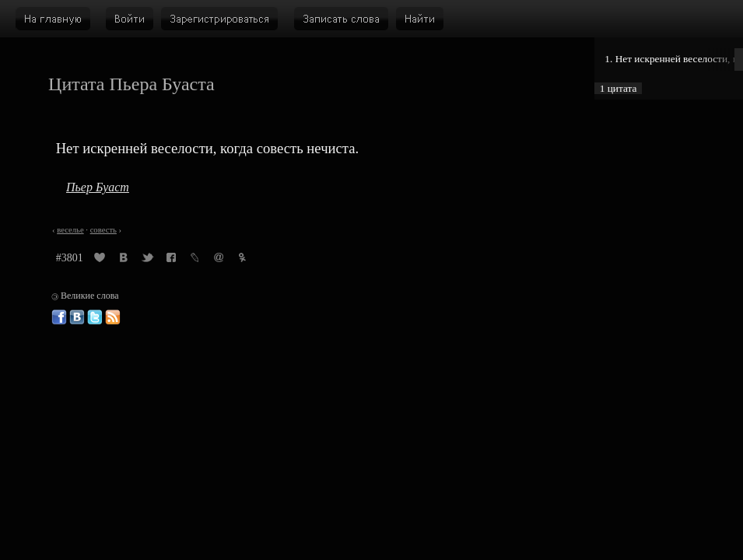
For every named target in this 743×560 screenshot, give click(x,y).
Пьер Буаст (98, 187)
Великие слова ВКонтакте (77, 317)
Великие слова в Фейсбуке (59, 317)
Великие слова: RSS (113, 317)
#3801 (70, 258)
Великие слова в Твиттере (95, 317)
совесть (103, 230)
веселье (70, 230)
